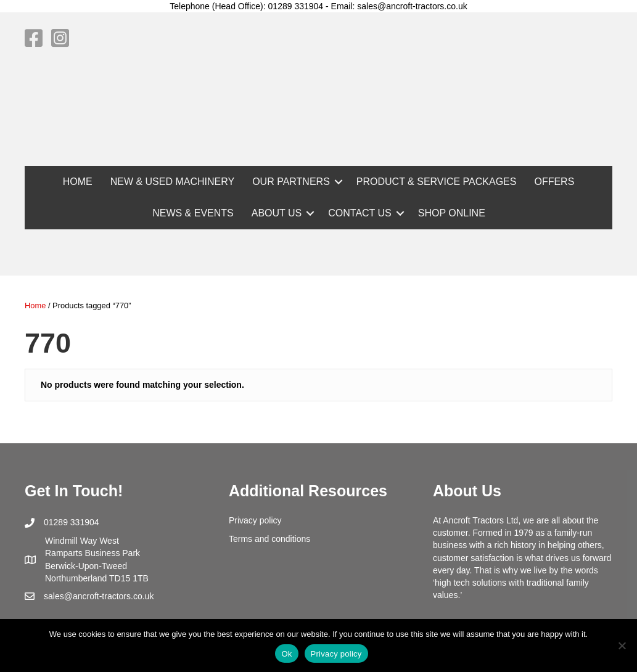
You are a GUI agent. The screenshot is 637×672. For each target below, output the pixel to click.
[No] (622, 645)
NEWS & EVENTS (193, 213)
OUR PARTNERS (291, 182)
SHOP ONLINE (452, 213)
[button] (339, 182)
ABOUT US (277, 213)
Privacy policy (255, 520)
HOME (78, 182)
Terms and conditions (269, 539)
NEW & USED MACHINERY (173, 182)
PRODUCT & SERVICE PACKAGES (437, 182)
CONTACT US (360, 213)
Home (35, 305)
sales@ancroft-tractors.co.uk (99, 596)
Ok (286, 654)
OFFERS (554, 182)
